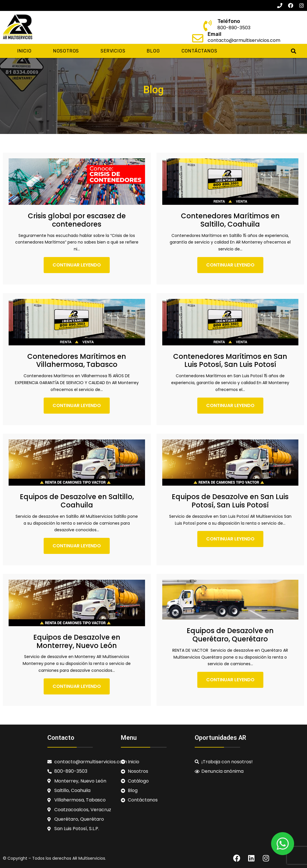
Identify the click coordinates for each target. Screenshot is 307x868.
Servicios (113, 51)
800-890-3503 (234, 28)
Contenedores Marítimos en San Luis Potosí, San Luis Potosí (230, 361)
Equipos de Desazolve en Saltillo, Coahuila (77, 501)
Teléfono (229, 21)
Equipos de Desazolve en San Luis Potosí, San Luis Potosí (230, 501)
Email (215, 34)
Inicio (24, 51)
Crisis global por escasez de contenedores (77, 220)
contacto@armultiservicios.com (244, 40)
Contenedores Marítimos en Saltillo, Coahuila (230, 220)
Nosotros (66, 51)
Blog (153, 51)
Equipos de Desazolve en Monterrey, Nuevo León (77, 641)
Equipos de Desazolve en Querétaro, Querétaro (230, 635)
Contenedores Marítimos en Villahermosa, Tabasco (77, 361)
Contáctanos (199, 51)
